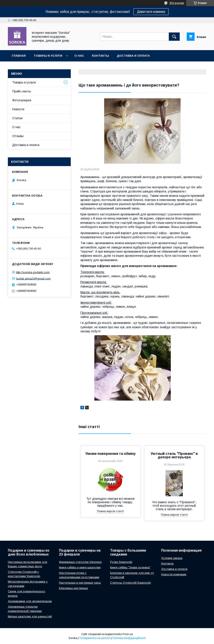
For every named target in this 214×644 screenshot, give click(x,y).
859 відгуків (177, 3)
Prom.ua (128, 634)
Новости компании (174, 574)
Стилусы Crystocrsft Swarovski (130, 583)
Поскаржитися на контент (95, 638)
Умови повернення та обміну (110, 454)
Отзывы (18, 136)
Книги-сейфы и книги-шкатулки (80, 567)
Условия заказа (172, 558)
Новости (18, 109)
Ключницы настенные (73, 588)
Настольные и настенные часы (80, 583)
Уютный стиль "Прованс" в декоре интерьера (174, 455)
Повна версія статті (110, 511)
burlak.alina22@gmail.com (33, 278)
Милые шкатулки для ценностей (30, 616)
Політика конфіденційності (129, 638)
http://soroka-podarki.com (33, 272)
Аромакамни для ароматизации (30, 601)
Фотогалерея (22, 100)
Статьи (17, 118)
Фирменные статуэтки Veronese (80, 562)
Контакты (100, 56)
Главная (19, 56)
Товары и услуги (48, 56)
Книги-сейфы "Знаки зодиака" (130, 567)
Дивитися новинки (151, 12)
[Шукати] (174, 37)
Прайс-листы (22, 91)
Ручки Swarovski (121, 562)
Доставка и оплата (133, 56)
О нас (79, 56)
